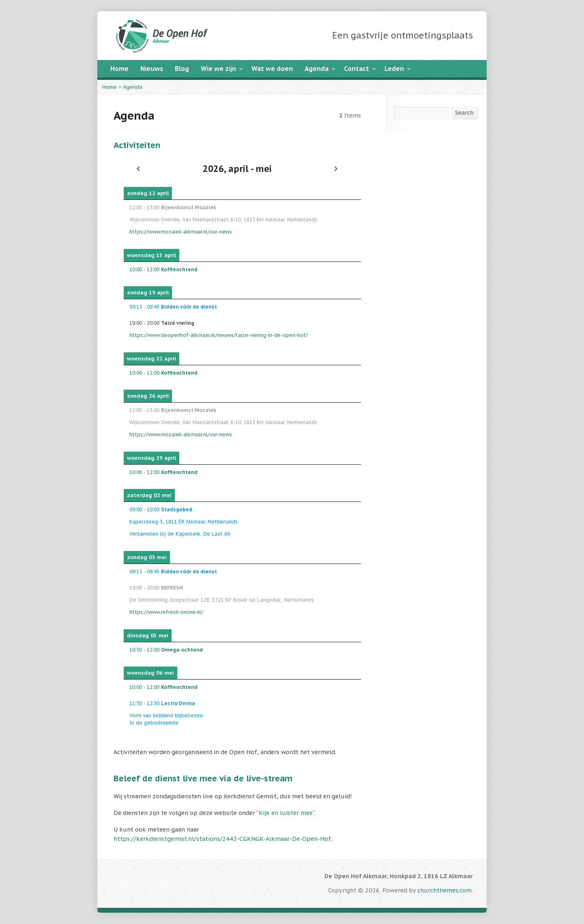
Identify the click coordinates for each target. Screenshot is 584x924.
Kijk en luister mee (286, 813)
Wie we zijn (218, 69)
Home (119, 69)
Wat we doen (272, 69)
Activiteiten (137, 145)
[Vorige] (138, 169)
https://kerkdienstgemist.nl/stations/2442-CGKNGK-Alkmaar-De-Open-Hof (222, 839)
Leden (394, 69)
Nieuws (152, 69)
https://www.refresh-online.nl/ (166, 612)
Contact (356, 69)
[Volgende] (336, 169)
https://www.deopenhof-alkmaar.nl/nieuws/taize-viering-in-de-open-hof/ (219, 335)
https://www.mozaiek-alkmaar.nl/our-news (181, 232)
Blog (182, 69)
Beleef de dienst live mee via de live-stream (203, 778)
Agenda (317, 69)
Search (464, 113)
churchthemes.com (444, 890)
